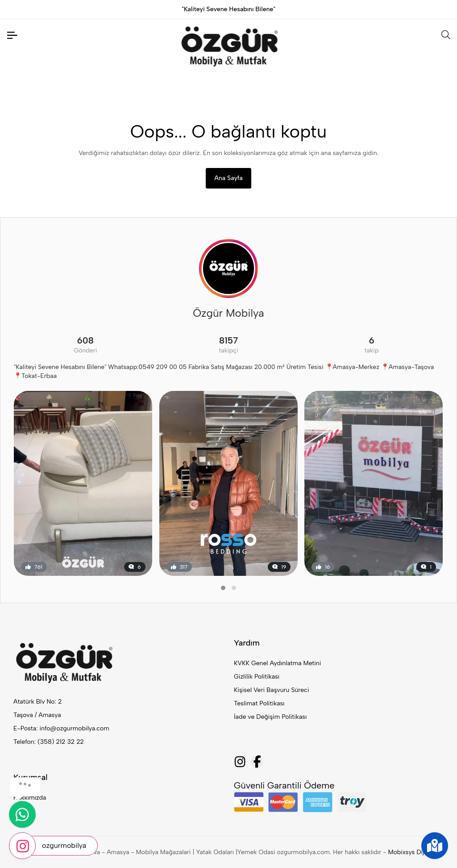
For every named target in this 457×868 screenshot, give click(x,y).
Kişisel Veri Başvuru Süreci (272, 690)
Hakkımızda (30, 798)
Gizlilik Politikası (257, 677)
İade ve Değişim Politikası (270, 717)
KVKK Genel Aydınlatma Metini (277, 663)
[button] (223, 588)
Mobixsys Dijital (410, 852)
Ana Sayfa (228, 178)
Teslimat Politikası (259, 703)
